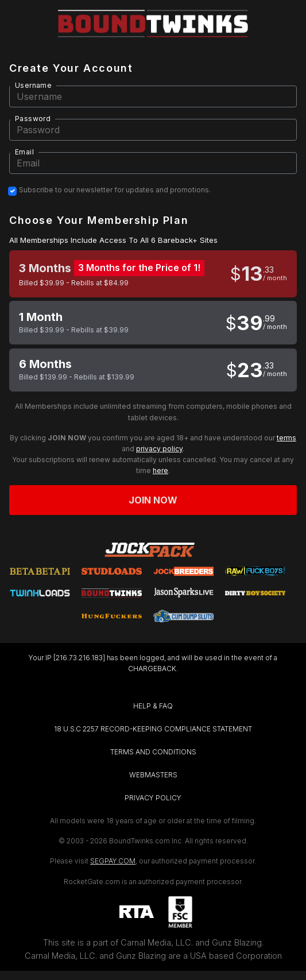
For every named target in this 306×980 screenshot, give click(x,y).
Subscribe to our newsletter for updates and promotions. (115, 190)
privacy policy (159, 449)
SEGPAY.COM (113, 861)
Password (33, 119)
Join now (153, 500)
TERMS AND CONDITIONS (153, 752)
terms (286, 438)
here (160, 470)
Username (33, 85)
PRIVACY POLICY (153, 798)
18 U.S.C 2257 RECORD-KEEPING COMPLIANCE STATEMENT (153, 729)
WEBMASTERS (153, 775)
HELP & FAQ (153, 706)
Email (24, 152)
